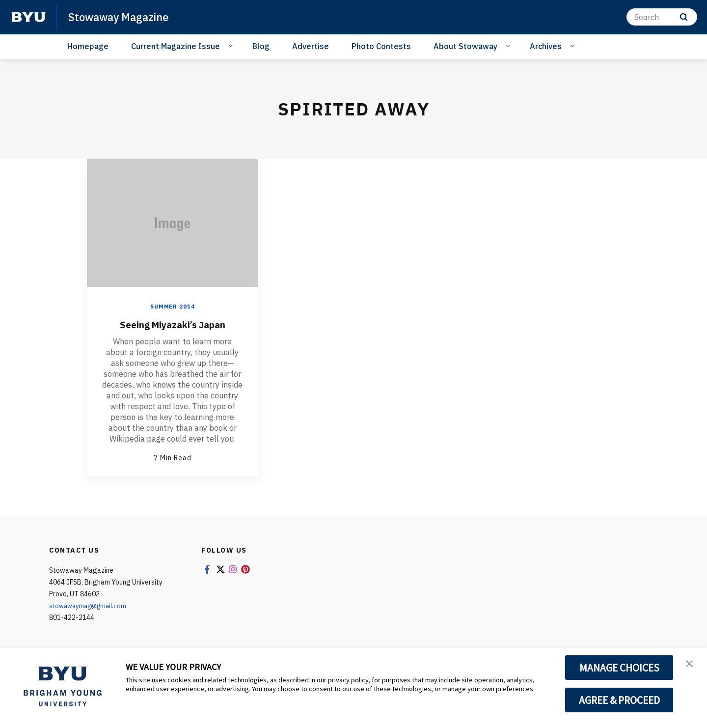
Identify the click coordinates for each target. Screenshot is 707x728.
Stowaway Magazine (123, 17)
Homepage (88, 46)
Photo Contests (381, 46)
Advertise (311, 46)
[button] (691, 665)
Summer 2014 (173, 306)
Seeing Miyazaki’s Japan (172, 324)
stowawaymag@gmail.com (91, 606)
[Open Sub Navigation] (232, 46)
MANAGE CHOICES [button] (619, 668)
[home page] (28, 17)
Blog (261, 46)
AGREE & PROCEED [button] (619, 700)
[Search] (662, 17)
